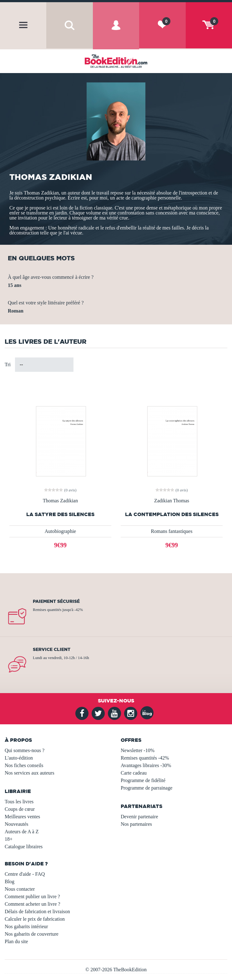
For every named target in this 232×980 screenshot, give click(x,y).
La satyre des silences (60, 514)
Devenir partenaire (139, 817)
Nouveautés (17, 824)
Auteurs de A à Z (22, 832)
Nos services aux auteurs (30, 773)
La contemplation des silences (172, 514)
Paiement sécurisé (56, 601)
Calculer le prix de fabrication (35, 919)
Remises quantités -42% (145, 758)
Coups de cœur (20, 809)
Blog (10, 882)
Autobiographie (60, 531)
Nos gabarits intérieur (26, 926)
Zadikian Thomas (172, 501)
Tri (8, 364)
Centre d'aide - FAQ (25, 874)
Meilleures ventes (22, 817)
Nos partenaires (136, 824)
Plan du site (16, 941)
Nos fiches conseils (24, 765)
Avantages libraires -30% (146, 765)
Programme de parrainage (146, 788)
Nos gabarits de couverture (32, 934)
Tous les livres (19, 802)
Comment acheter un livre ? (33, 904)
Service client (52, 649)
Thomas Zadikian (60, 501)
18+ (9, 839)
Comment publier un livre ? (32, 896)
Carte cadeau (134, 773)
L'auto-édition (19, 758)
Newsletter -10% (138, 750)
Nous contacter (20, 889)
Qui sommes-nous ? (25, 750)
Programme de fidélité (143, 780)
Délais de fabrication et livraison (37, 911)
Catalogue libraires (24, 847)
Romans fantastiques (172, 531)
